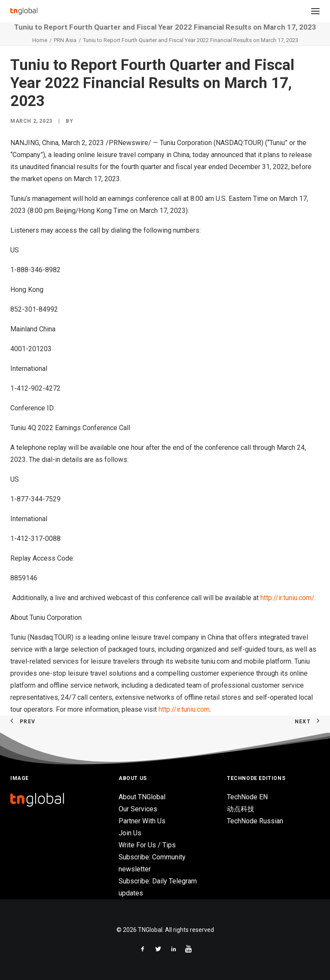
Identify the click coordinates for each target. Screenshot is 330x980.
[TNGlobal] (24, 11)
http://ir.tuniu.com (184, 709)
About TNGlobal (142, 797)
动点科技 (241, 809)
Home (40, 40)
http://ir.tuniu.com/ (287, 598)
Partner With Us (142, 821)
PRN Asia (65, 40)
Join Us (130, 833)
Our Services (138, 809)
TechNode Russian (255, 821)
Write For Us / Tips (147, 845)
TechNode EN (247, 797)
